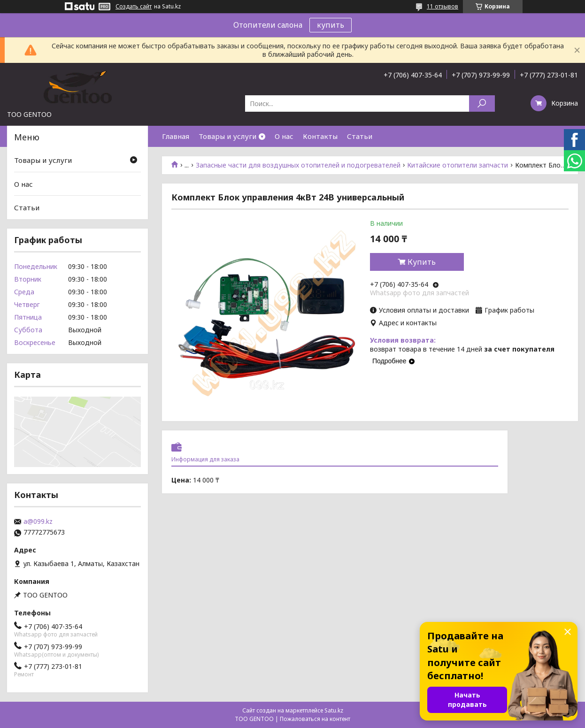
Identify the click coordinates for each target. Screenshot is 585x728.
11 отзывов (443, 6)
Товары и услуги (227, 136)
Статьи (360, 136)
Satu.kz (334, 710)
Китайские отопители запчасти (458, 165)
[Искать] (482, 103)
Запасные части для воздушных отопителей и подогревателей (298, 165)
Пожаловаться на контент (315, 719)
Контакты (320, 136)
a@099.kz (38, 521)
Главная (176, 136)
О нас (284, 136)
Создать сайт (134, 7)
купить (331, 25)
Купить (422, 262)
